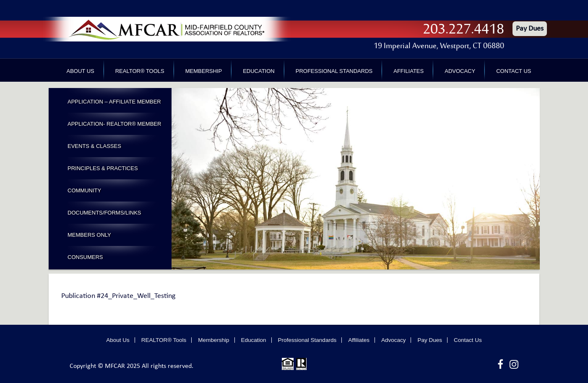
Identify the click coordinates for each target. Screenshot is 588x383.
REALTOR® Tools (140, 71)
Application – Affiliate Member (114, 102)
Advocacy (460, 71)
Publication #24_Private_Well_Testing (118, 296)
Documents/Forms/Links (104, 213)
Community (84, 190)
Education (259, 71)
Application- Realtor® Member (114, 124)
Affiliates (408, 71)
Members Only (89, 235)
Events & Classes (94, 146)
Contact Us (514, 71)
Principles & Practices (103, 168)
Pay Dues (530, 29)
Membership (204, 71)
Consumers (85, 257)
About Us (81, 71)
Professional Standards (334, 71)
